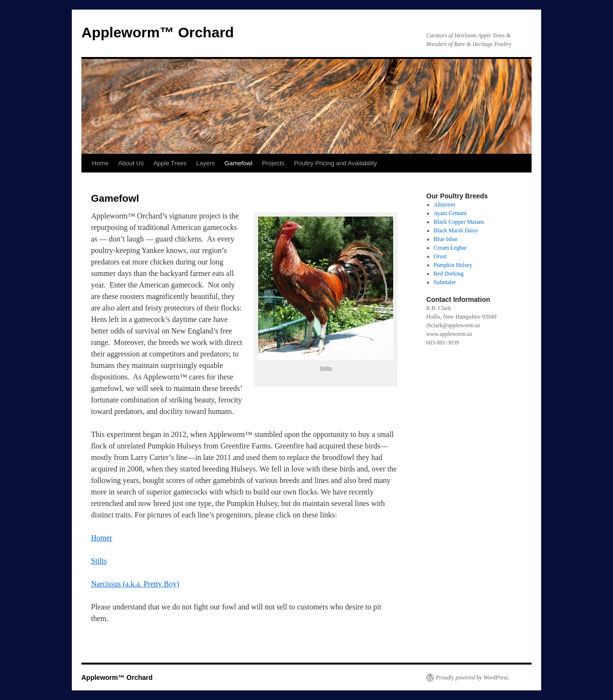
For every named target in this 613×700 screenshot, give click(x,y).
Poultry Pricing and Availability (335, 163)
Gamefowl (239, 163)
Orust (440, 256)
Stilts (99, 561)
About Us (131, 163)
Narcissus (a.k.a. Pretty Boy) (135, 584)
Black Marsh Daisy (456, 230)
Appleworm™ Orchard (158, 32)
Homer (102, 538)
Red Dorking (449, 274)
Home (100, 163)
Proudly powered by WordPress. (473, 677)
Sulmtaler (445, 282)
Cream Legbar (450, 248)
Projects (273, 163)
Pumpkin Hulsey (453, 265)
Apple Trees (170, 163)
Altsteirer (445, 205)
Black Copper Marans (459, 222)
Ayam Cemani (450, 213)
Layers (206, 163)
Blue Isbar (446, 239)
